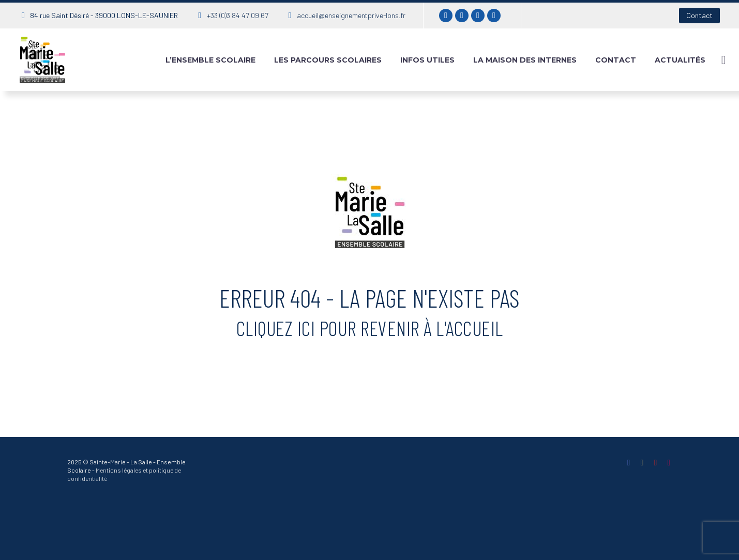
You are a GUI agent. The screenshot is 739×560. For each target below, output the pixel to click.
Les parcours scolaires (328, 60)
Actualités (680, 60)
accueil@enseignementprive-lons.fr (351, 15)
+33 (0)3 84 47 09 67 (238, 15)
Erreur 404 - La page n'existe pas (369, 298)
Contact (699, 15)
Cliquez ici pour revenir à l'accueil (370, 328)
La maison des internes (525, 60)
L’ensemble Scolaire (210, 60)
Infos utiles (427, 60)
